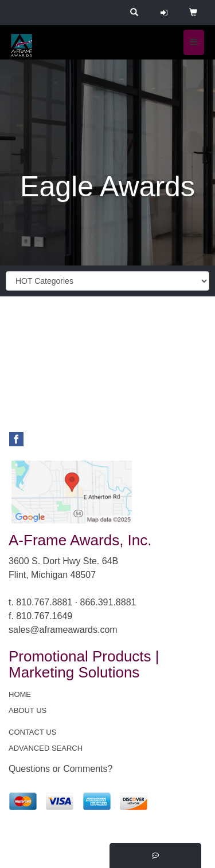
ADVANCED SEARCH (46, 748)
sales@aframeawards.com (63, 630)
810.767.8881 (44, 602)
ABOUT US (28, 710)
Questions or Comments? (60, 769)
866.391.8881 (108, 602)
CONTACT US (32, 732)
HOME (20, 694)
